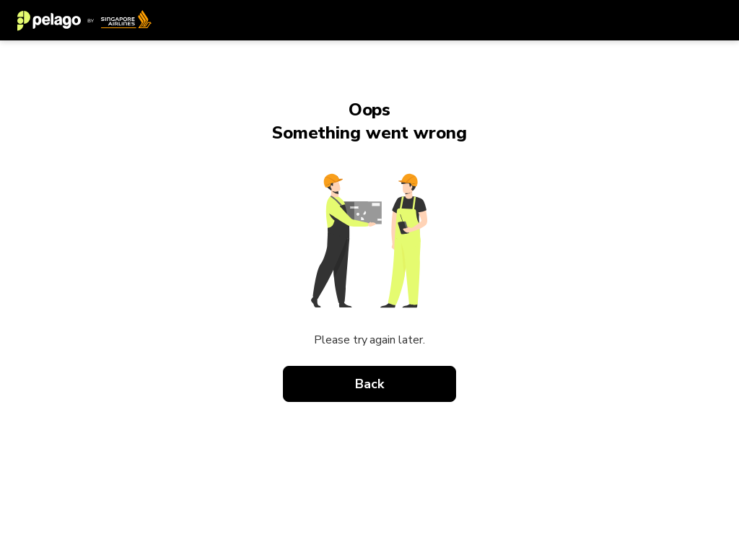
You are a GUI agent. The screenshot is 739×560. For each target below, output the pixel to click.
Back (369, 384)
